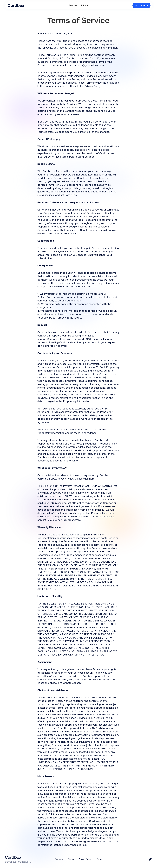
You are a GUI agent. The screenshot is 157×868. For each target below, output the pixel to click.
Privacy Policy (93, 86)
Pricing (85, 5)
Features (73, 5)
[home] (16, 5)
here (92, 479)
